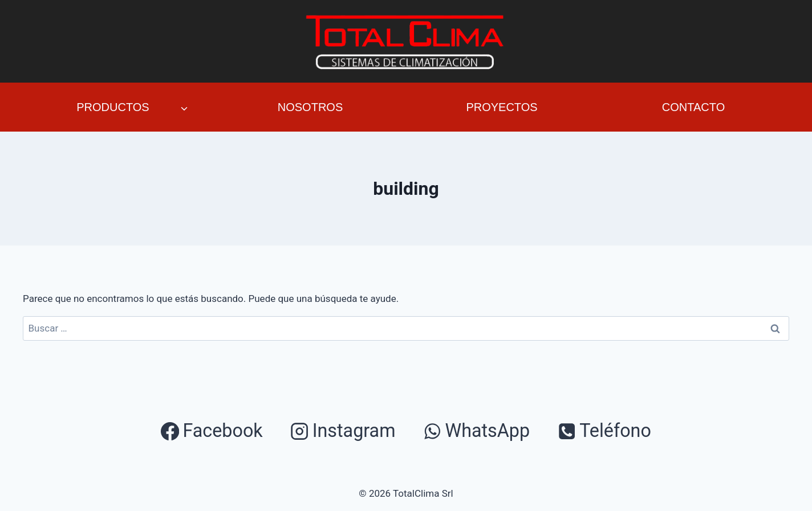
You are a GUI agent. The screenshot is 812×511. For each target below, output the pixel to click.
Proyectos (502, 107)
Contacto (693, 107)
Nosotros (310, 107)
